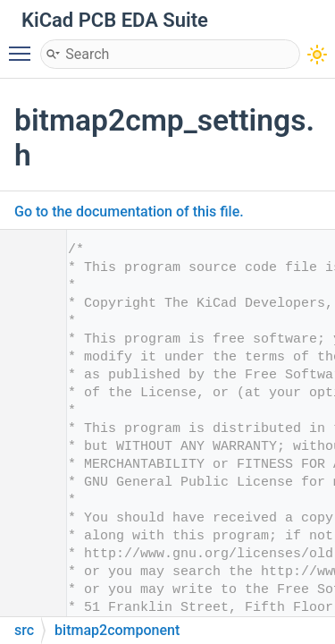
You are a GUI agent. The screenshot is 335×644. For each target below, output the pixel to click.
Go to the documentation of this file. (129, 212)
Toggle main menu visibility (24, 46)
